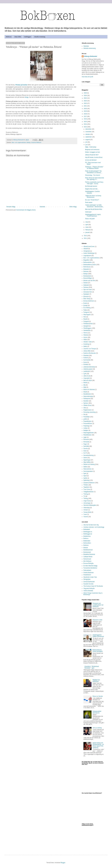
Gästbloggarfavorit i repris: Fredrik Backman (93, 215)
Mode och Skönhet (89, 390)
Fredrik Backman (89, 573)
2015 (86, 122)
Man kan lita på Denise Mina (94, 209)
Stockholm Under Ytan (90, 577)
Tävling (86, 498)
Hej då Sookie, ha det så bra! (94, 157)
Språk (85, 478)
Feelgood (86, 312)
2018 (86, 114)
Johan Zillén (18, 37)
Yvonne (86, 517)
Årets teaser (89, 202)
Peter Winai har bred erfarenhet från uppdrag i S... (95, 179)
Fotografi (86, 321)
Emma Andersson (89, 301)
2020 (86, 109)
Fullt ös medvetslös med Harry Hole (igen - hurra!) (94, 183)
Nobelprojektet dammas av (97, 712)
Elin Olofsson (87, 561)
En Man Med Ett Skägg (90, 566)
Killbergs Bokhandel (90, 56)
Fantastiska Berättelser (90, 568)
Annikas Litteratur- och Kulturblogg (94, 527)
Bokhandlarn (87, 543)
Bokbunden (87, 541)
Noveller (86, 401)
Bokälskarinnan (88, 550)
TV (84, 496)
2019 (86, 111)
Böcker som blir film (89, 281)
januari (88, 232)
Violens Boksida (88, 591)
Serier (85, 458)
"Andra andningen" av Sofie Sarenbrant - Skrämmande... (94, 206)
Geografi (86, 326)
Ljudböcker (87, 371)
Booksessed (87, 552)
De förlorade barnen (91, 186)
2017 (86, 116)
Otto (85, 408)
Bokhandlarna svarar (90, 265)
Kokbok (86, 358)
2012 (86, 236)
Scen (85, 451)
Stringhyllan (87, 579)
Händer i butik (88, 342)
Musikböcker (87, 394)
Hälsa (85, 340)
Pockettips (87, 417)
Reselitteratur (87, 435)
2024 (86, 98)
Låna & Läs (87, 376)
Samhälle (86, 446)
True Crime (87, 489)
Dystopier (86, 294)
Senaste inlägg (11, 207)
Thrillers (86, 485)
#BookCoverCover (89, 246)
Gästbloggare (28, 37)
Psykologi (86, 426)
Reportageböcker (89, 433)
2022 (86, 103)
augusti (88, 140)
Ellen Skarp (87, 299)
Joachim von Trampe (90, 349)
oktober (88, 134)
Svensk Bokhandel (89, 582)
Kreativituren (87, 575)
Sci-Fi (85, 453)
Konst (85, 362)
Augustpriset (87, 256)
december (89, 129)
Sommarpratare (88, 471)
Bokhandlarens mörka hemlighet (98, 651)
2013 (86, 127)
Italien (85, 346)
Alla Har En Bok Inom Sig (91, 525)
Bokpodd (86, 269)
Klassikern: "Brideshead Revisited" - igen (92, 667)
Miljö (85, 387)
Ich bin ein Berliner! (91, 160)
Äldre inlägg (73, 207)
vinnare (86, 510)
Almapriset (87, 251)
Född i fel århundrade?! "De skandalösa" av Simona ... (94, 172)
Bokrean (86, 271)
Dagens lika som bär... (92, 189)
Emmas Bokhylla (88, 563)
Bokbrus (86, 538)
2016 (86, 119)
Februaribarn (87, 570)
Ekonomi (86, 296)
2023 (86, 101)
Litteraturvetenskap (89, 367)
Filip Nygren (87, 315)
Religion (86, 430)
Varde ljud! (88, 212)
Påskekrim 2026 (97, 620)
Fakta (85, 310)
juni (87, 145)
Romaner (86, 439)
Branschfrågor (88, 278)
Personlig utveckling (89, 412)
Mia (85, 385)
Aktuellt (86, 249)
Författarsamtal (88, 324)
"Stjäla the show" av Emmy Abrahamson (93, 196)
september (89, 137)
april (87, 225)
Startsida (42, 207)
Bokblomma (87, 536)
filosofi (85, 319)
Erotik (85, 303)
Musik (85, 392)
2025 (86, 96)
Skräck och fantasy (89, 464)
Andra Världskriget (89, 253)
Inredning (86, 344)
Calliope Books (88, 557)
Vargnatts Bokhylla (89, 588)
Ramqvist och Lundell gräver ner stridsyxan (98, 605)
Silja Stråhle (87, 462)
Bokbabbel (87, 529)
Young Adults (87, 512)
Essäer (86, 305)
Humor (85, 337)
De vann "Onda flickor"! (92, 200)
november (89, 132)
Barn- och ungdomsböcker (19, 142)
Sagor (85, 444)
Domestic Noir (88, 292)
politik (85, 419)
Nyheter (86, 403)
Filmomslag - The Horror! (93, 175)
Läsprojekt (87, 378)
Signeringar (87, 460)
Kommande (87, 360)
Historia (86, 335)
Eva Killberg (87, 308)
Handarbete (87, 330)
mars (87, 227)
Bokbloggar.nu (88, 532)
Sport (85, 476)
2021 (86, 106)
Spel (85, 474)
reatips (85, 428)
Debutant (86, 285)
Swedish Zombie (88, 584)
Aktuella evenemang (40, 37)
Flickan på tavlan (21, 85)
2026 (86, 93)
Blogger (63, 863)
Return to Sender (98, 696)
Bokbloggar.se (88, 534)
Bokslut (86, 548)
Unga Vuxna (87, 501)
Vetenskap (87, 508)
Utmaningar (87, 503)
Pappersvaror (87, 410)
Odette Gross (87, 405)
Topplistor (86, 487)
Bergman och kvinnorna (92, 150)
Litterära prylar (88, 369)
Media (85, 383)
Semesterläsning (88, 455)
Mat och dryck (88, 380)
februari (88, 230)
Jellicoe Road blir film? (92, 155)
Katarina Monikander (90, 353)
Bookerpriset (87, 276)
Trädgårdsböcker (88, 492)
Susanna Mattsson (36, 142)
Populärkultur (87, 421)
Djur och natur (88, 290)
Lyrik (85, 374)
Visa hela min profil (87, 77)
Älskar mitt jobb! (90, 219)
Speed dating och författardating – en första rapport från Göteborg (98, 745)
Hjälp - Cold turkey (91, 147)
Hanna (85, 333)
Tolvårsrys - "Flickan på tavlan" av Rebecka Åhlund (94, 168)
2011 (86, 238)
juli (86, 142)
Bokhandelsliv (88, 262)
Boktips (29, 142)
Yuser (85, 514)
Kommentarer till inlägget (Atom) (26, 210)
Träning (86, 494)
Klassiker (86, 355)
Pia (84, 415)
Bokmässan (87, 267)
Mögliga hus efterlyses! (96, 681)
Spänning (86, 480)
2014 (86, 124)
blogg (27, 97)
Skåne (85, 467)
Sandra (86, 449)
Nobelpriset (87, 399)
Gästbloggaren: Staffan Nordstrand (98, 636)
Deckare (86, 287)
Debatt (85, 283)
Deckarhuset (87, 559)
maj (87, 222)
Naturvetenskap (88, 396)
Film (85, 317)
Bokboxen (9, 37)
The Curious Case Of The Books (93, 586)
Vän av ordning (97, 728)
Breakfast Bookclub (89, 554)
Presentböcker (88, 424)
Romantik (86, 442)
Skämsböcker (88, 469)
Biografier (86, 260)
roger (85, 437)
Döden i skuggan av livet (92, 152)
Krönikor (86, 365)
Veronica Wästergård (90, 505)
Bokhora (86, 545)
